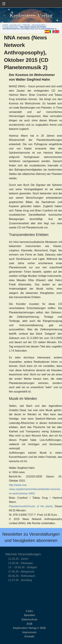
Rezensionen (39, 25)
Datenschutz (29, 619)
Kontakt (29, 636)
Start (5, 25)
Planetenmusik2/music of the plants (31, 506)
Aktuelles (15, 25)
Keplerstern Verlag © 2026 (29, 628)
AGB (29, 624)
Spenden (29, 615)
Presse (26, 25)
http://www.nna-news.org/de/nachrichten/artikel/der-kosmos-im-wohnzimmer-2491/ (35, 489)
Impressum (29, 632)
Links (29, 611)
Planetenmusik (10, 27)
